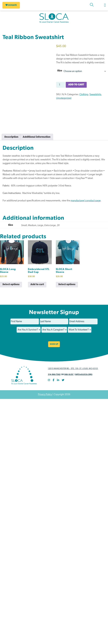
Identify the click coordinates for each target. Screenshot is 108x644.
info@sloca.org (84, 377)
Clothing (84, 95)
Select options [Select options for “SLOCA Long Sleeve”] (11, 287)
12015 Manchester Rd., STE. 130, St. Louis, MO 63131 (73, 371)
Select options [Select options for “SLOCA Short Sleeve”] (67, 287)
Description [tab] (11, 140)
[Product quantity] (61, 85)
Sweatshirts (95, 95)
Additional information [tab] (37, 140)
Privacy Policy (45, 397)
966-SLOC (69, 377)
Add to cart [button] (37, 287)
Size (60, 71)
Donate (11, 5)
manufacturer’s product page (86, 203)
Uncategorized (64, 98)
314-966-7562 (54, 377)
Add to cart (76, 85)
